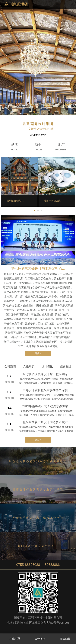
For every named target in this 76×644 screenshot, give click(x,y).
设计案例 (38, 639)
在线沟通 (13, 639)
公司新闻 (10, 366)
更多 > (38, 353)
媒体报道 (66, 366)
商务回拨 (63, 639)
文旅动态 (29, 366)
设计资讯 (47, 366)
